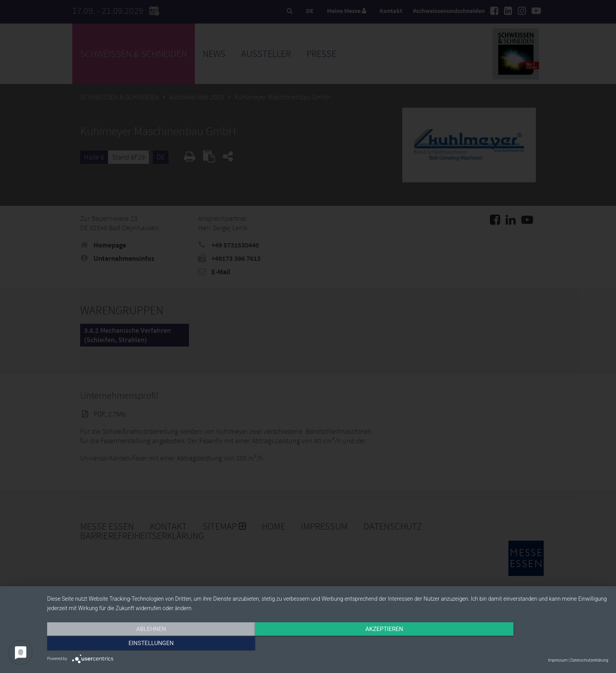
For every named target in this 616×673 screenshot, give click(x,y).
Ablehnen (131, 644)
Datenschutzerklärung (589, 660)
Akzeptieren (328, 644)
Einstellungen (524, 644)
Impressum (558, 660)
